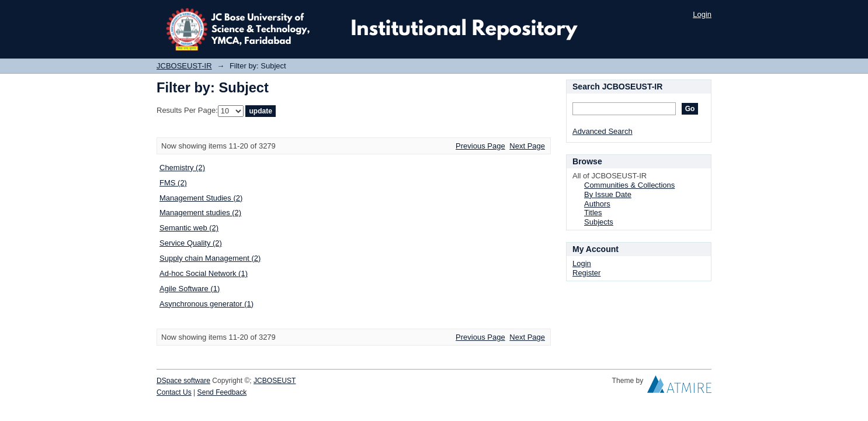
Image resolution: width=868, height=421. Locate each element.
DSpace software (183, 381)
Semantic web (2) (189, 228)
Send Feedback (222, 392)
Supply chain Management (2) (210, 258)
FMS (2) (173, 183)
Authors (597, 204)
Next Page (527, 146)
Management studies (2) (200, 213)
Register (586, 273)
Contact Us (174, 392)
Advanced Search (603, 131)
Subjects (599, 222)
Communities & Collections (629, 185)
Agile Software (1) (190, 289)
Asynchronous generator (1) (206, 304)
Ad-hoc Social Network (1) (204, 273)
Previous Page (480, 146)
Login (702, 14)
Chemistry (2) (182, 168)
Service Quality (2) (191, 243)
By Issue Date (608, 194)
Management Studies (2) (201, 198)
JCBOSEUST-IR (184, 66)
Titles (593, 213)
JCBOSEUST (275, 381)
